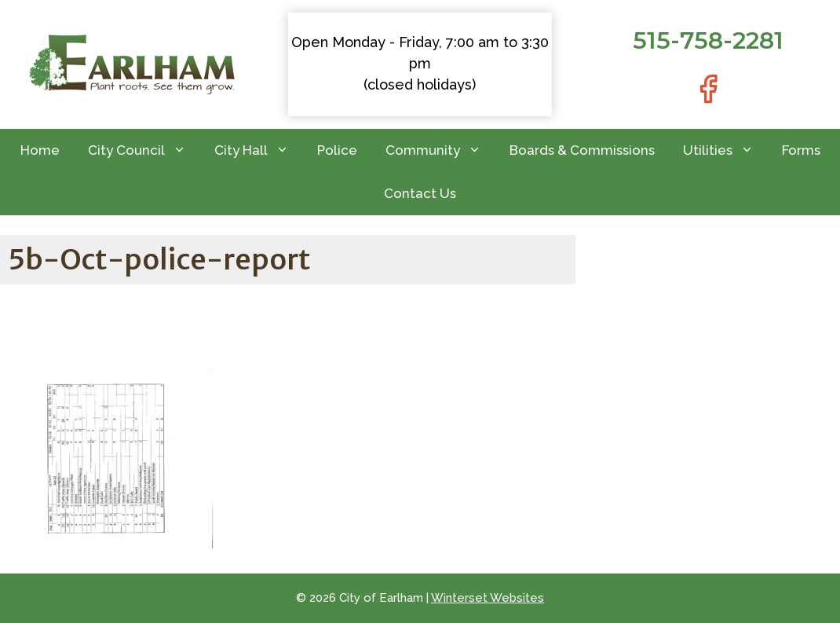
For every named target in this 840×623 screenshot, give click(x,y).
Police (337, 150)
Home (40, 150)
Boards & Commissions (582, 150)
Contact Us (420, 193)
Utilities (725, 150)
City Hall (259, 150)
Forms (801, 150)
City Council (144, 150)
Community (440, 150)
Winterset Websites (488, 598)
